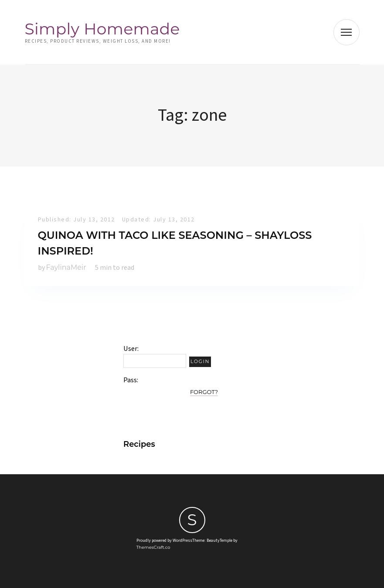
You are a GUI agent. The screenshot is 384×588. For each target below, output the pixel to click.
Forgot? (204, 392)
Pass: (131, 380)
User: (131, 349)
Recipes (139, 444)
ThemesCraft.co (153, 547)
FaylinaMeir (66, 267)
